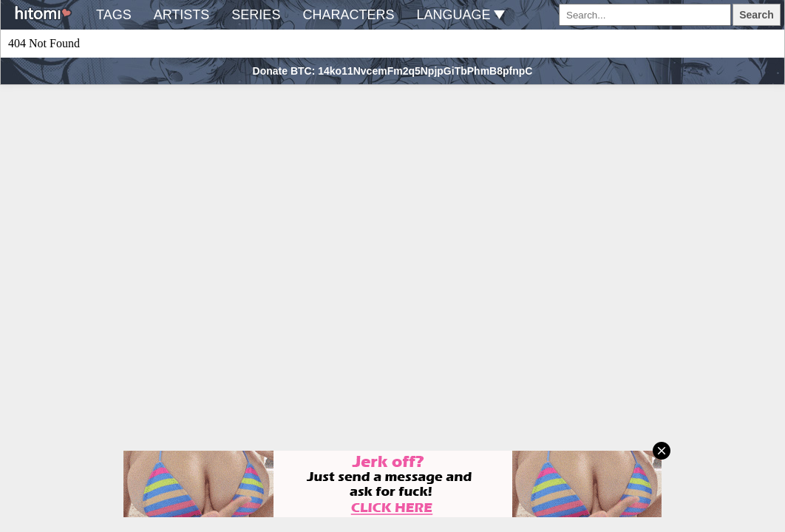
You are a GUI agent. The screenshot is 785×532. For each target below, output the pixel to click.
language (461, 15)
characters (348, 15)
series (256, 15)
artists (182, 15)
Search (757, 15)
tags (114, 15)
